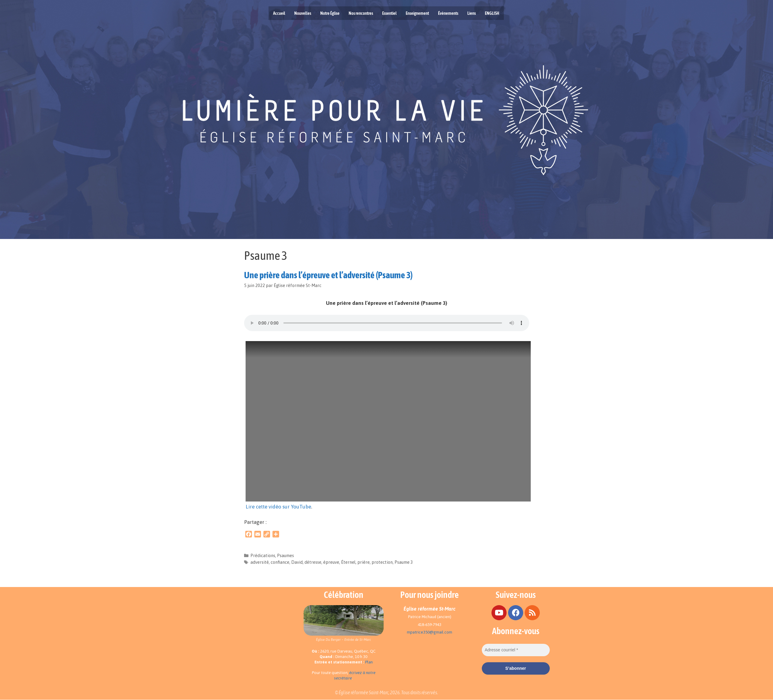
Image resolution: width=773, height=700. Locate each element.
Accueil (279, 13)
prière (364, 562)
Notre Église (330, 13)
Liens (472, 13)
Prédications (263, 556)
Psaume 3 (404, 562)
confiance (280, 562)
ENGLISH (492, 13)
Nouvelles (303, 13)
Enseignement (417, 13)
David (297, 562)
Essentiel (389, 13)
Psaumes (285, 556)
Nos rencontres (361, 13)
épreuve (331, 562)
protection (382, 562)
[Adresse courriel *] (516, 650)
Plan (369, 662)
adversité (260, 562)
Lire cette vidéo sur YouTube (278, 507)
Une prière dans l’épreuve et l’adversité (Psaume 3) (328, 275)
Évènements (448, 13)
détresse (313, 562)
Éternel (348, 562)
